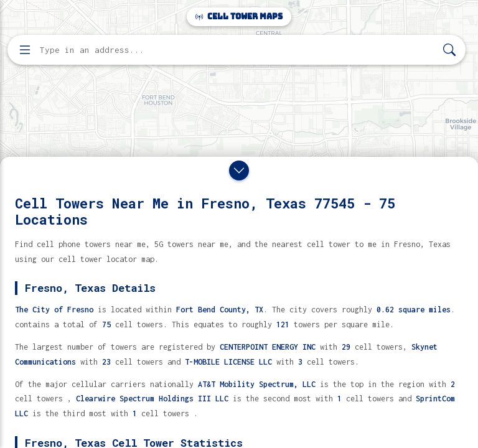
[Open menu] (25, 50)
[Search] (449, 50)
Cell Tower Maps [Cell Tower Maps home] (239, 16)
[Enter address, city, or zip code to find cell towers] (238, 50)
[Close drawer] (239, 170)
